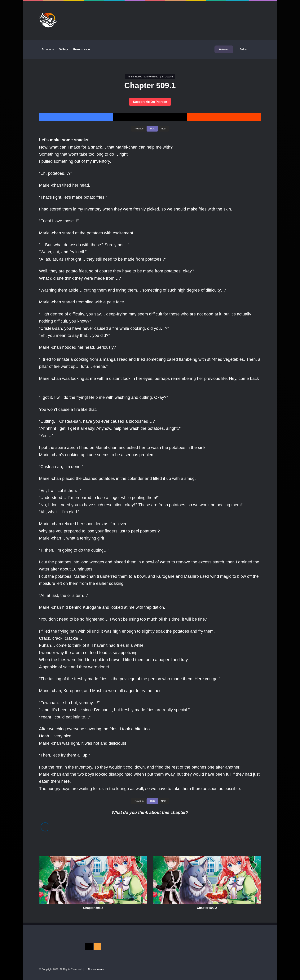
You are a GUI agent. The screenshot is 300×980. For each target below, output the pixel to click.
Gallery (63, 49)
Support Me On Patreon (150, 102)
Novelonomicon (97, 969)
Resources (80, 49)
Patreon (224, 49)
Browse (47, 49)
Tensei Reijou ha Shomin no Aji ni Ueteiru (150, 77)
